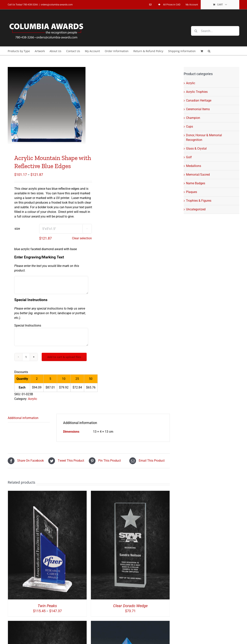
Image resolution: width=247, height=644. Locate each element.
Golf (189, 157)
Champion (193, 118)
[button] (209, 51)
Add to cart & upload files (64, 357)
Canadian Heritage (199, 100)
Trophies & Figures (199, 201)
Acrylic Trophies (197, 92)
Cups (189, 127)
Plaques (192, 192)
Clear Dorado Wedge (130, 606)
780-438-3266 (30, 5)
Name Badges (196, 183)
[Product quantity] (26, 357)
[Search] (196, 31)
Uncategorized (196, 209)
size (17, 229)
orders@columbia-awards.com (57, 5)
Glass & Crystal (196, 149)
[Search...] (215, 31)
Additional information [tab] (23, 418)
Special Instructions (28, 325)
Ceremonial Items (198, 109)
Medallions (194, 166)
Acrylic (33, 399)
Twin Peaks (47, 606)
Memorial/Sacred (198, 175)
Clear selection (82, 238)
